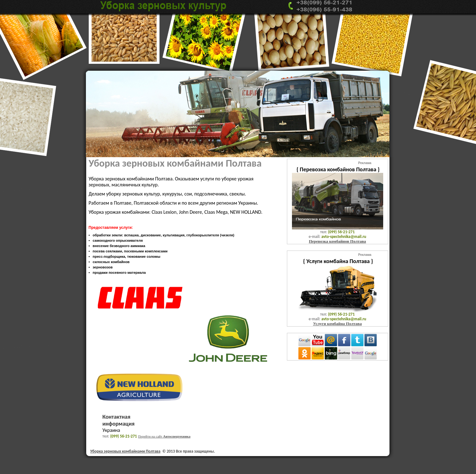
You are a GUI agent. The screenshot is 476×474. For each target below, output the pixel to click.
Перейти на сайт (164, 436)
